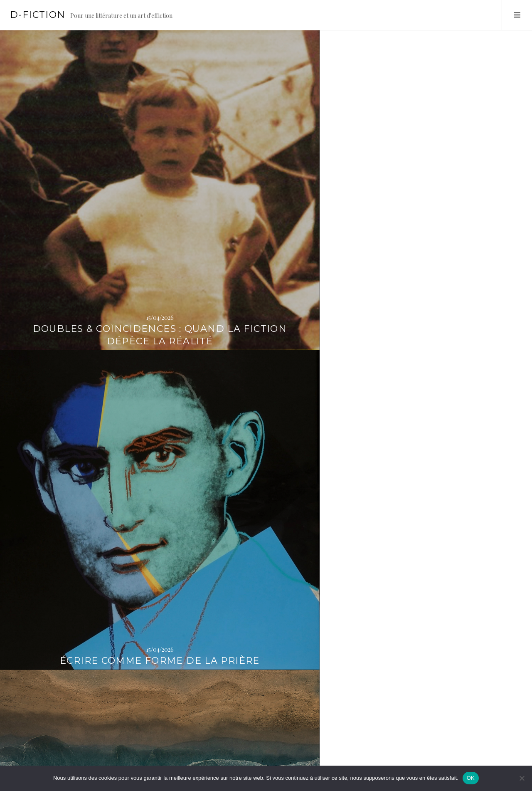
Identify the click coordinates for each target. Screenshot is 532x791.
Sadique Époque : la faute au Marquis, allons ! (443, 725)
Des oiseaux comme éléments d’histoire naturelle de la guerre (89, 364)
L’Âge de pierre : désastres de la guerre (266, 548)
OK (471, 778)
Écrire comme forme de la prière (266, 193)
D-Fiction (38, 15)
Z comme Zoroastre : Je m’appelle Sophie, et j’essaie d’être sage (266, 364)
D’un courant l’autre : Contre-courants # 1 (443, 193)
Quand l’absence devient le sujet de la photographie (89, 541)
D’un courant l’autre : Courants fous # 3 (266, 725)
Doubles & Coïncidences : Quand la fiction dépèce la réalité (89, 187)
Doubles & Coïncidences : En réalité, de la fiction (89, 725)
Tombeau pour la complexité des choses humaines (443, 541)
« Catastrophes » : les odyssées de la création (443, 370)
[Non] (522, 778)
